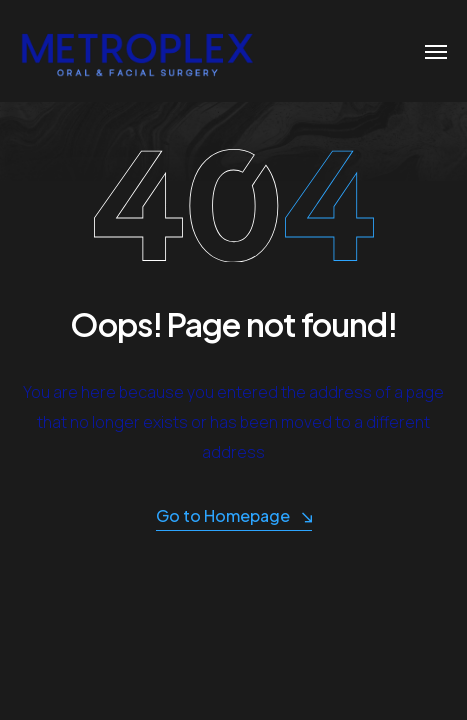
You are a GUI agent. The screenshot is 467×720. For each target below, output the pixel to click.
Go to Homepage (234, 516)
